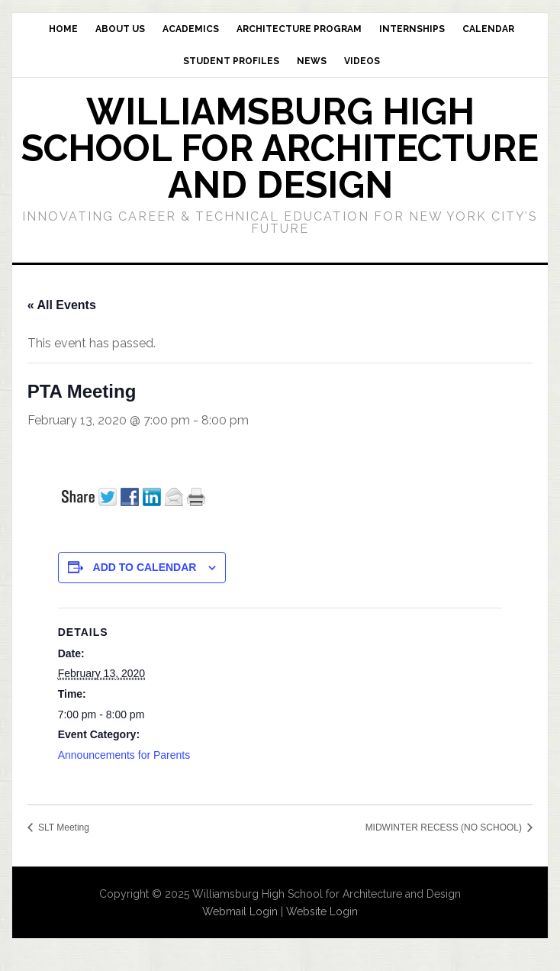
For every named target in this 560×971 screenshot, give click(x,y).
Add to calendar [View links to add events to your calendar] (145, 567)
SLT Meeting (63, 827)
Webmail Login (240, 911)
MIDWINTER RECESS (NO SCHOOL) (445, 827)
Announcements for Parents (124, 755)
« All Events (62, 305)
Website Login (322, 911)
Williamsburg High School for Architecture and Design (280, 148)
